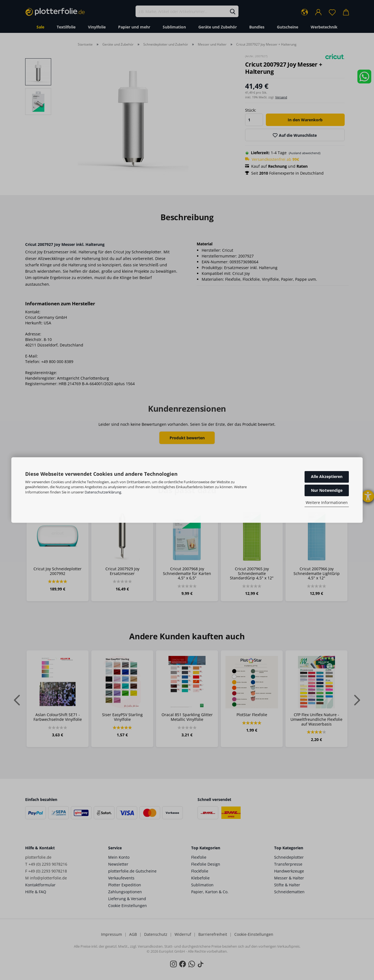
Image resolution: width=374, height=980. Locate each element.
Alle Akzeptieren (327, 476)
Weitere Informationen (327, 502)
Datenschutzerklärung (103, 492)
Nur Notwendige (327, 490)
